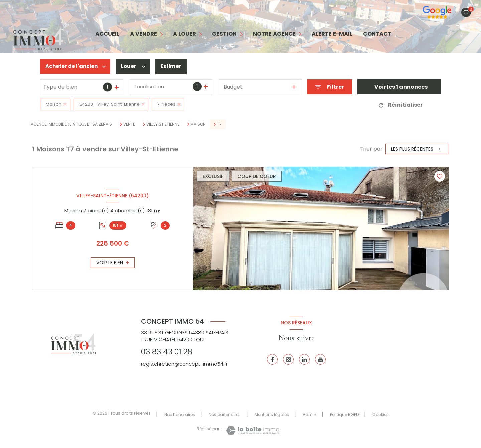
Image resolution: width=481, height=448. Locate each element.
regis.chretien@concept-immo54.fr (184, 364)
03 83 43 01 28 (167, 352)
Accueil (107, 34)
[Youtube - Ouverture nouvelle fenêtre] (320, 359)
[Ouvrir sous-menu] (162, 34)
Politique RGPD (344, 414)
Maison (198, 124)
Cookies (381, 415)
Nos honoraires (180, 414)
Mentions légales (272, 414)
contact (377, 34)
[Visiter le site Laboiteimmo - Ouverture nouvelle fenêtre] (253, 430)
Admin (309, 414)
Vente (129, 124)
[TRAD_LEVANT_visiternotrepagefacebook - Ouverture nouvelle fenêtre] (272, 359)
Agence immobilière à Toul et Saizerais (71, 124)
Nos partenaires (225, 414)
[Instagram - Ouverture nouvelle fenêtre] (288, 359)
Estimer (175, 66)
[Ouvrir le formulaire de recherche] (330, 87)
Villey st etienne (163, 124)
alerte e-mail (332, 34)
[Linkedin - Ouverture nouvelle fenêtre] (304, 359)
